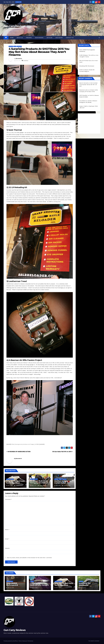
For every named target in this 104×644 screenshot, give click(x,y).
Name (7, 530)
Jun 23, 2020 (11, 588)
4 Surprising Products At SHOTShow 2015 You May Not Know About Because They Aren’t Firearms (39, 52)
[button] (99, 38)
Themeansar (30, 641)
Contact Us (70, 38)
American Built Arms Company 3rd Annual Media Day (39, 483)
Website (7, 548)
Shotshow (19, 46)
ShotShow (26, 61)
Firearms (29, 38)
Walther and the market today (61, 482)
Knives (32, 581)
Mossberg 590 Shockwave (87, 66)
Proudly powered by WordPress (11, 641)
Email (7, 539)
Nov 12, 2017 (83, 588)
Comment (8, 499)
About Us (20, 38)
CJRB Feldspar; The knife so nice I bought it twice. (39, 585)
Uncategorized (10, 581)
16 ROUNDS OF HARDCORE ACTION (18, 452)
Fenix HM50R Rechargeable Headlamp (12, 585)
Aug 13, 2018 (59, 588)
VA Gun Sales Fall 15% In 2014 (63, 452)
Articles (49, 38)
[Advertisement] (90, 123)
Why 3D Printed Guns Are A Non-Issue (15, 482)
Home (12, 38)
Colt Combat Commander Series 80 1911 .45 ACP (88, 85)
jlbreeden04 (19, 59)
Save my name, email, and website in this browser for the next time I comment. (29, 558)
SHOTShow (59, 38)
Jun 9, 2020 (35, 588)
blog (15, 46)
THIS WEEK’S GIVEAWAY (94, 641)
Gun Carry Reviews (15, 26)
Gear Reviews (39, 38)
